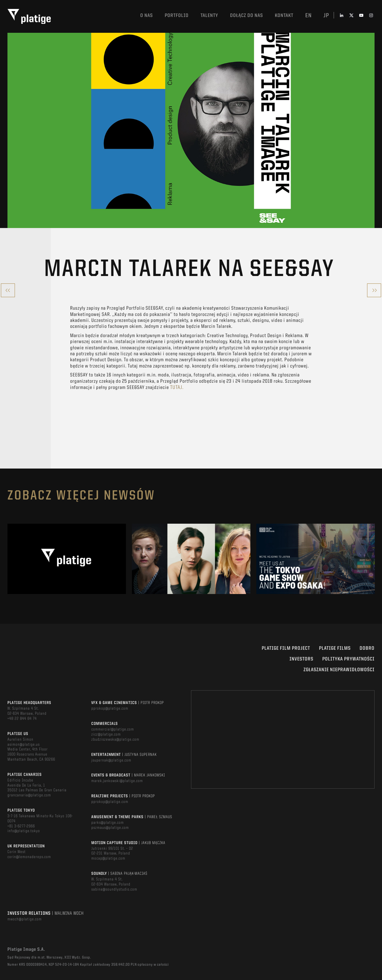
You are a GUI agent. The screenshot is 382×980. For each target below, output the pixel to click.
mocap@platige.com (108, 858)
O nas (147, 16)
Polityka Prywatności (348, 659)
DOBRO (367, 648)
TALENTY (209, 16)
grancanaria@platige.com (29, 795)
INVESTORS (301, 659)
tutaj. (177, 387)
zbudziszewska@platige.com (115, 739)
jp (326, 16)
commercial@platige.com (113, 729)
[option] (67, 559)
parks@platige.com (108, 823)
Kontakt (284, 16)
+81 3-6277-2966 (21, 826)
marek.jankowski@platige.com (117, 781)
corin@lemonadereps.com (29, 857)
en (308, 16)
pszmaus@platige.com (110, 828)
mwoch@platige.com (25, 919)
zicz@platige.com (106, 734)
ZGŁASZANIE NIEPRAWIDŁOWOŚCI (339, 670)
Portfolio (177, 16)
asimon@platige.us (24, 745)
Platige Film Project (286, 648)
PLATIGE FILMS (335, 648)
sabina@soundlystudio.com (114, 889)
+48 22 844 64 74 (22, 719)
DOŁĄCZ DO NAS (247, 16)
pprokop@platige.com (110, 708)
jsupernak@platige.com (111, 760)
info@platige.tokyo (24, 831)
